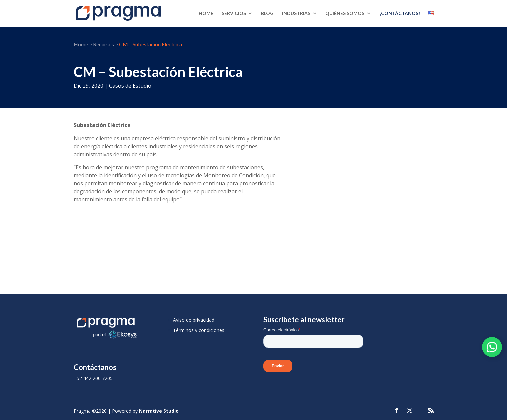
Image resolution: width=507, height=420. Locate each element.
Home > (83, 44)
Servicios (234, 13)
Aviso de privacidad (194, 320)
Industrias (296, 13)
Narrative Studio (159, 411)
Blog (267, 13)
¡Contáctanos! (400, 13)
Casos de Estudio (130, 86)
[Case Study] (367, 175)
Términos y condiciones (199, 330)
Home (206, 13)
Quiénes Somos (345, 13)
